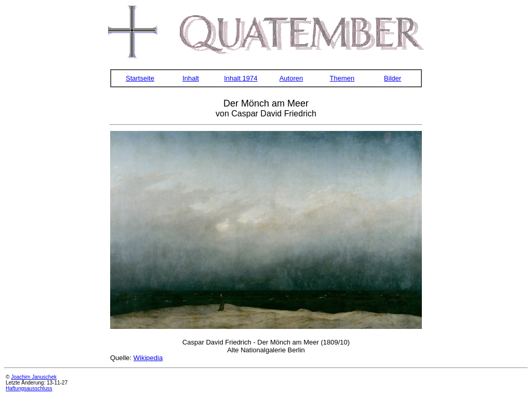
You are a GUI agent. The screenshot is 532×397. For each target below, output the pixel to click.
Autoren (291, 78)
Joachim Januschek (34, 377)
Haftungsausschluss (29, 388)
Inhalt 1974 (241, 78)
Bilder (393, 78)
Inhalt (191, 78)
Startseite (140, 78)
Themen (342, 78)
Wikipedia (148, 358)
